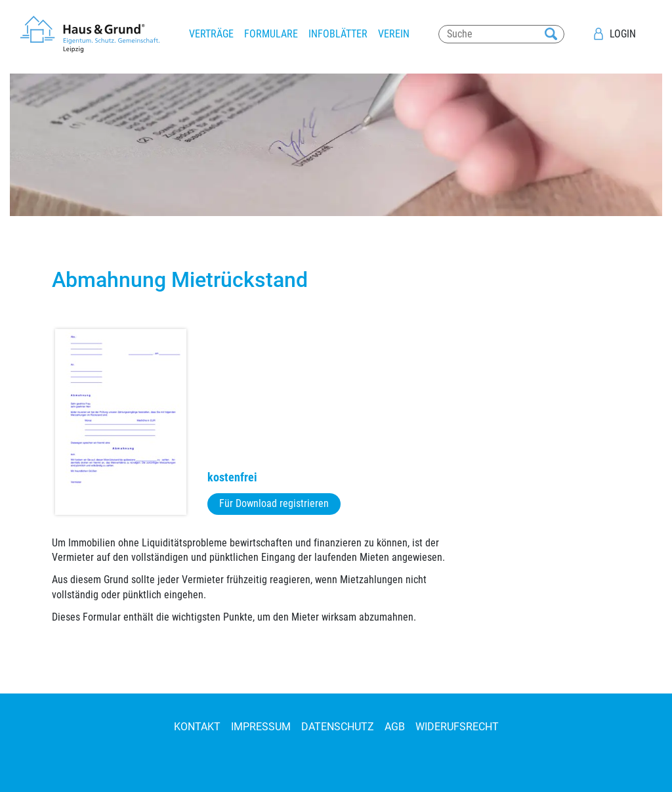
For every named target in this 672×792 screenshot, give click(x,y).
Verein (394, 34)
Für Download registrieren (274, 503)
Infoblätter (338, 34)
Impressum (261, 727)
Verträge (211, 34)
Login (623, 34)
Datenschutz (338, 727)
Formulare (271, 34)
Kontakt (197, 727)
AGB (395, 727)
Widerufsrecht (457, 727)
